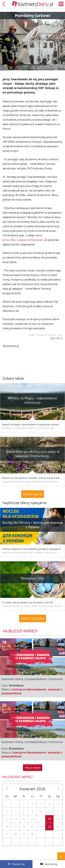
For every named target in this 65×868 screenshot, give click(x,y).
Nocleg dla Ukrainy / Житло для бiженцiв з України (32, 525)
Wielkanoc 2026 (33, 578)
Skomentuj (51, 864)
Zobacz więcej (33, 494)
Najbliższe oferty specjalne (24, 503)
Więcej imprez (33, 768)
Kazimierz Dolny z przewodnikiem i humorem (32, 679)
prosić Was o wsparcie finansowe (23, 240)
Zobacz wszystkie (33, 618)
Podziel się (18, 864)
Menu (61, 4)
